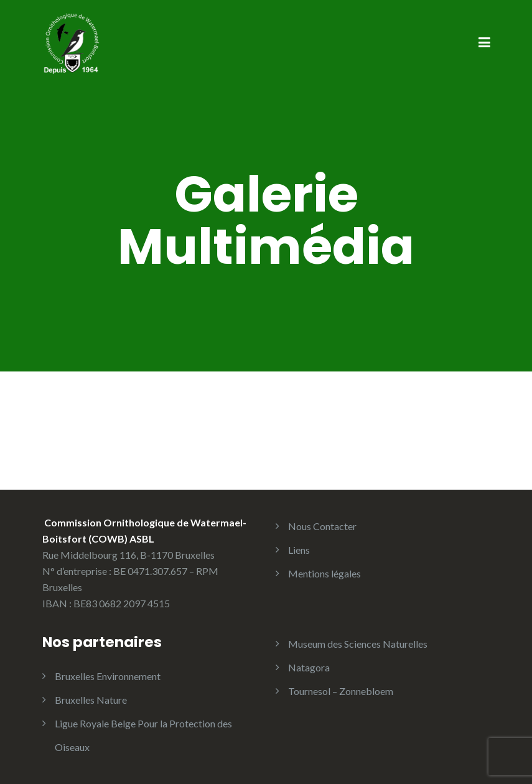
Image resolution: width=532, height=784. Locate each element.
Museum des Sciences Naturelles (358, 644)
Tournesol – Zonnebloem (341, 691)
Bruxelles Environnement (108, 676)
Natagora (309, 667)
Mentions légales (324, 573)
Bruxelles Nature (91, 700)
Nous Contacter (322, 526)
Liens (299, 550)
